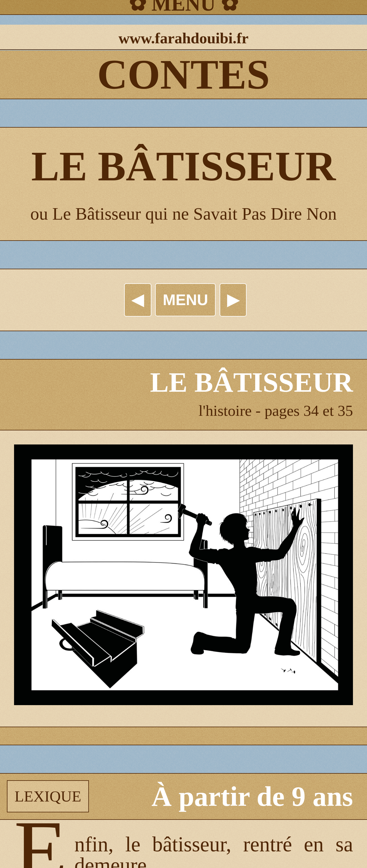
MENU (186, 300)
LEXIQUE (48, 796)
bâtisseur (189, 844)
